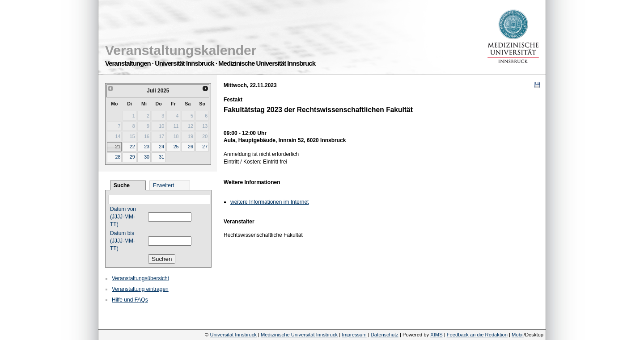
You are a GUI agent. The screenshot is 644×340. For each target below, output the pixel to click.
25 (176, 147)
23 (147, 147)
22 (132, 147)
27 (205, 147)
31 (161, 157)
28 (118, 157)
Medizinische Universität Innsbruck (299, 335)
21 (118, 147)
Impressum (354, 335)
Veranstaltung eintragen (140, 289)
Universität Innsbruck (233, 335)
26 (191, 147)
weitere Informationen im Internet (269, 202)
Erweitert (163, 185)
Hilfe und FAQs (130, 300)
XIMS (436, 335)
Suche (122, 185)
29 (132, 157)
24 (161, 147)
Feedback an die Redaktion (477, 335)
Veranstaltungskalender (181, 50)
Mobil (518, 335)
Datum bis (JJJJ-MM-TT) (123, 241)
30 (147, 157)
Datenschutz (385, 335)
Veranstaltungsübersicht (140, 278)
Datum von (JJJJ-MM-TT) (123, 217)
